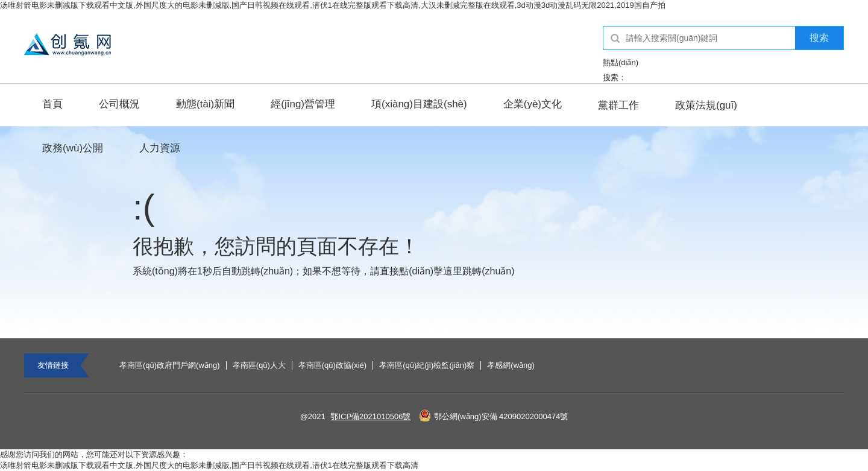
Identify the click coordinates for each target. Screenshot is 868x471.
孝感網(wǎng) (511, 365)
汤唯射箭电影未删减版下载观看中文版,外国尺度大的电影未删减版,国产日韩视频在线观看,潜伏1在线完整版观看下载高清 (209, 465)
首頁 (52, 104)
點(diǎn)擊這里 (431, 271)
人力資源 (160, 148)
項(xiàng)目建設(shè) (419, 104)
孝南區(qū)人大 (259, 365)
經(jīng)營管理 (303, 104)
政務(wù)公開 (73, 148)
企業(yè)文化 (533, 104)
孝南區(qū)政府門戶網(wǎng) (170, 365)
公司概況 (119, 104)
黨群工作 (618, 105)
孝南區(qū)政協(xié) (332, 365)
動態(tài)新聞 (205, 104)
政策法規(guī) (706, 105)
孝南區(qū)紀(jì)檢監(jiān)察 (427, 365)
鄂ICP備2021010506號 (370, 416)
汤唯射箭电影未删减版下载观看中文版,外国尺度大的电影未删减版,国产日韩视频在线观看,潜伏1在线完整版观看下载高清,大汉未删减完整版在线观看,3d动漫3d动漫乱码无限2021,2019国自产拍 (333, 5)
